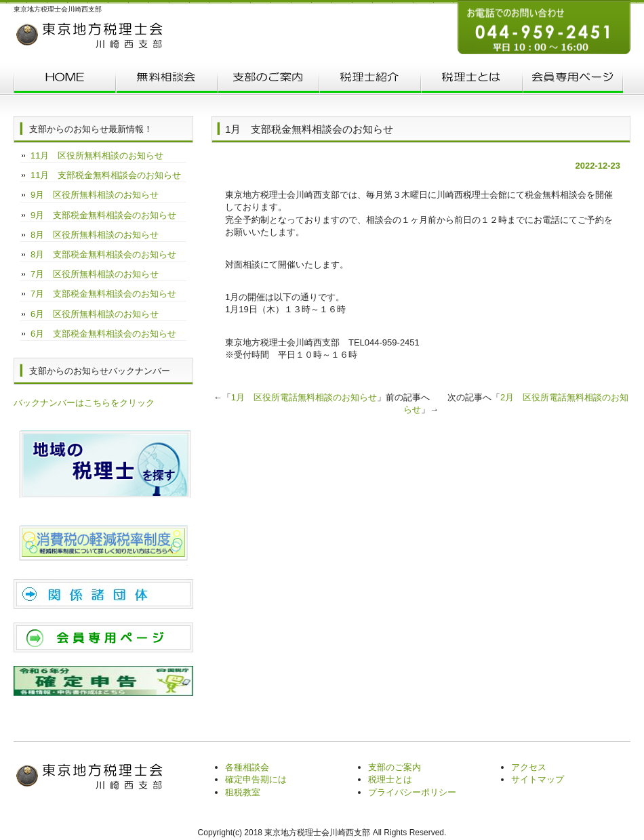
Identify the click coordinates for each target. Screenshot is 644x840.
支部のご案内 (268, 80)
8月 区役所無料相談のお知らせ (95, 235)
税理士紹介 (369, 80)
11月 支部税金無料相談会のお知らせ (106, 175)
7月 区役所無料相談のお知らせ (95, 274)
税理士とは (471, 80)
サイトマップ (538, 779)
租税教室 (243, 792)
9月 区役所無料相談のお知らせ (95, 195)
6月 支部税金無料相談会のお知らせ (103, 334)
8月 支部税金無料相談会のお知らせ (103, 254)
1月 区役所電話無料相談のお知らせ (304, 397)
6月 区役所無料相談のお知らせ (95, 314)
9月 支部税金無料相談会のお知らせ (103, 215)
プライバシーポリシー (412, 792)
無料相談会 (166, 80)
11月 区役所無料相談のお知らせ (97, 155)
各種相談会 (247, 767)
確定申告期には (256, 779)
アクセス (529, 767)
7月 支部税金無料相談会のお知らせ (103, 294)
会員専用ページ (573, 80)
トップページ (64, 80)
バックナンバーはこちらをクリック (84, 403)
